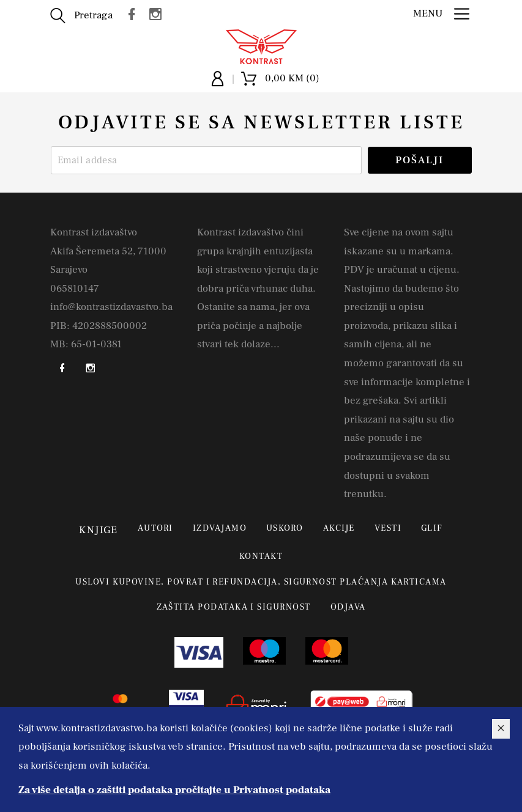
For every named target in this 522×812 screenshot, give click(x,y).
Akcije (339, 528)
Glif (432, 528)
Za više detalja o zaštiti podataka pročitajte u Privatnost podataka (174, 790)
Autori (155, 528)
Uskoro (285, 528)
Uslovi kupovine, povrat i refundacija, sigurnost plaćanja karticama (261, 582)
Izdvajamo (220, 528)
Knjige (99, 530)
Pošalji (419, 160)
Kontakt (261, 556)
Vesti (388, 528)
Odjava (348, 607)
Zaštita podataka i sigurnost (234, 607)
